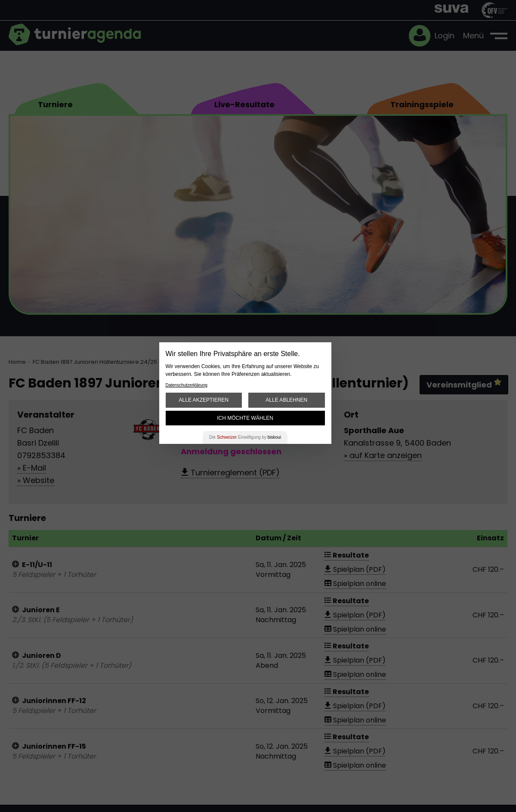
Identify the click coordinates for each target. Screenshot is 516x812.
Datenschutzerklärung (187, 385)
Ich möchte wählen (245, 418)
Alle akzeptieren (204, 400)
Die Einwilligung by (245, 437)
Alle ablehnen (286, 400)
